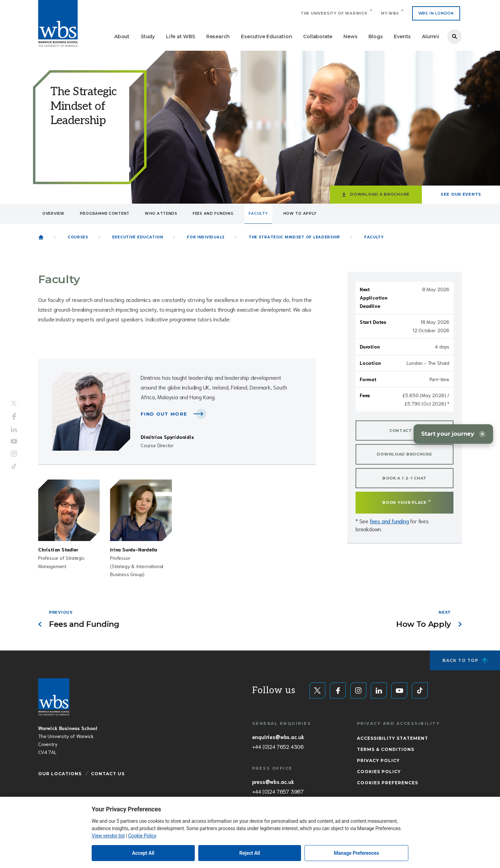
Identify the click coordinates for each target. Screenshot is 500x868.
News (350, 36)
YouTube (14, 441)
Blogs (376, 36)
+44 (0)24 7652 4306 (278, 746)
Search (455, 36)
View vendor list (108, 836)
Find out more (164, 414)
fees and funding (389, 521)
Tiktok (14, 466)
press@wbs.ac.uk (273, 781)
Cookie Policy (142, 836)
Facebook (14, 416)
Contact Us (108, 774)
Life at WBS (181, 36)
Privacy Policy (378, 760)
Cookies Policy (379, 772)
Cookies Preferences (387, 783)
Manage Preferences (357, 853)
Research (218, 36)
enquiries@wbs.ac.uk (278, 737)
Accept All (143, 853)
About (122, 36)
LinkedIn (14, 429)
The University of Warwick (334, 13)
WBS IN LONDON (436, 13)
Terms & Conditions (386, 749)
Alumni (431, 36)
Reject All (250, 853)
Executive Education (266, 36)
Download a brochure (380, 194)
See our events (461, 194)
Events (402, 36)
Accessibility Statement (393, 738)
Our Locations (60, 774)
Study (148, 36)
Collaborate (318, 36)
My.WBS (390, 13)
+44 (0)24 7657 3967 (278, 791)
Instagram (14, 454)
